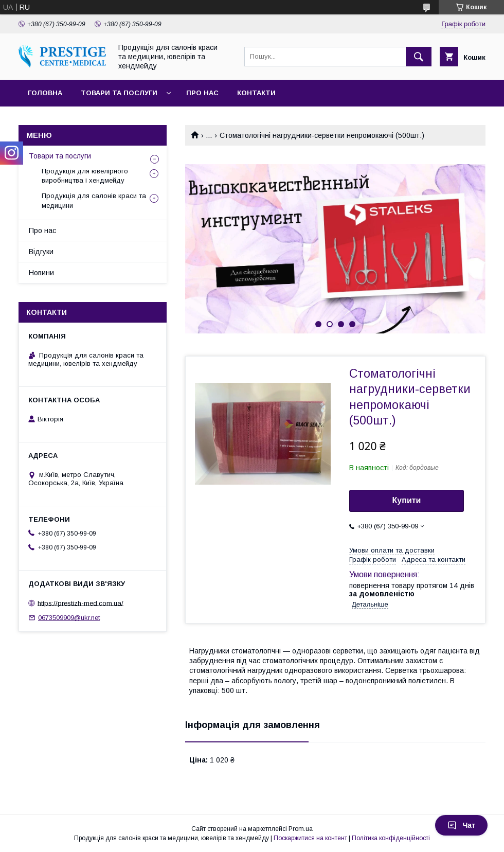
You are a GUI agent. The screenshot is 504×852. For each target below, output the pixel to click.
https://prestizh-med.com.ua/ (80, 603)
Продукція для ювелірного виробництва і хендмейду (85, 176)
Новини (41, 273)
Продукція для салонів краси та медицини (94, 200)
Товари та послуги (119, 93)
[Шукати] (419, 57)
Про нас (202, 93)
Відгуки (41, 252)
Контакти (256, 93)
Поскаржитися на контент (310, 838)
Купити (407, 500)
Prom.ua (301, 829)
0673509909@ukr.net (69, 618)
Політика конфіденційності (391, 838)
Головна (45, 93)
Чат (461, 825)
